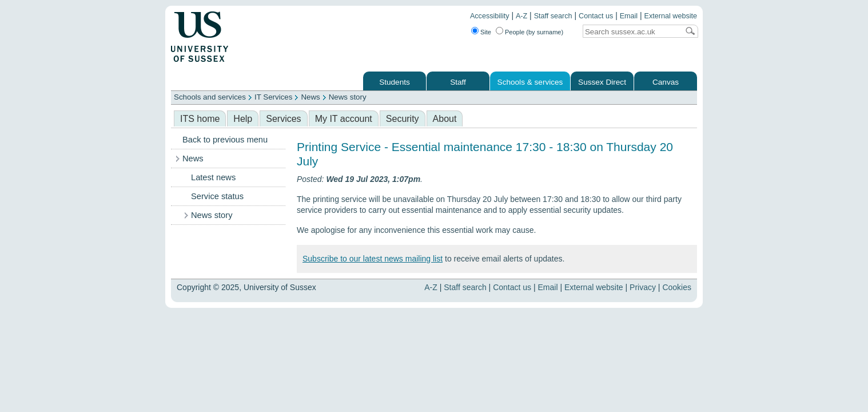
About (445, 119)
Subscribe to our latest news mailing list (373, 259)
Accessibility (490, 16)
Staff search (553, 16)
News (310, 97)
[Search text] (631, 32)
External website (671, 16)
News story (348, 97)
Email (629, 16)
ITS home (200, 119)
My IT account (344, 119)
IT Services (273, 97)
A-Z (521, 16)
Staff (458, 82)
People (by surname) (534, 32)
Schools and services (210, 97)
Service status (217, 196)
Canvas (666, 82)
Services (283, 119)
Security (403, 119)
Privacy (643, 287)
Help (243, 119)
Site (486, 32)
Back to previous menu (225, 140)
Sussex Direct (602, 82)
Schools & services (530, 82)
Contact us (596, 16)
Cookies (677, 287)
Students (395, 82)
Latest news (213, 177)
